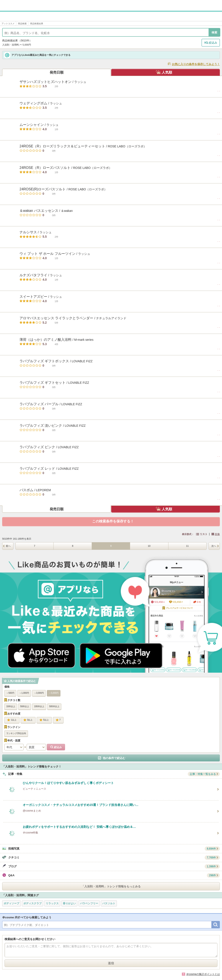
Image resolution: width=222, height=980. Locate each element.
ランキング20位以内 (16, 733)
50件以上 (25, 706)
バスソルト (109, 903)
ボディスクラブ (33, 903)
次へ (214, 546)
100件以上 (39, 706)
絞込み (213, 43)
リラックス (52, 903)
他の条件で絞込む (114, 758)
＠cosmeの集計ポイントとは (203, 974)
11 (187, 546)
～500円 (10, 693)
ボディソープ (11, 903)
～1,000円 (24, 693)
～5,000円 (54, 693)
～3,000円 (39, 693)
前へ (8, 546)
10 (149, 546)
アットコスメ (8, 24)
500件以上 (54, 706)
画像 (217, 534)
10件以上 (11, 706)
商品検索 (22, 24)
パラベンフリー (89, 903)
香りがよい (69, 903)
